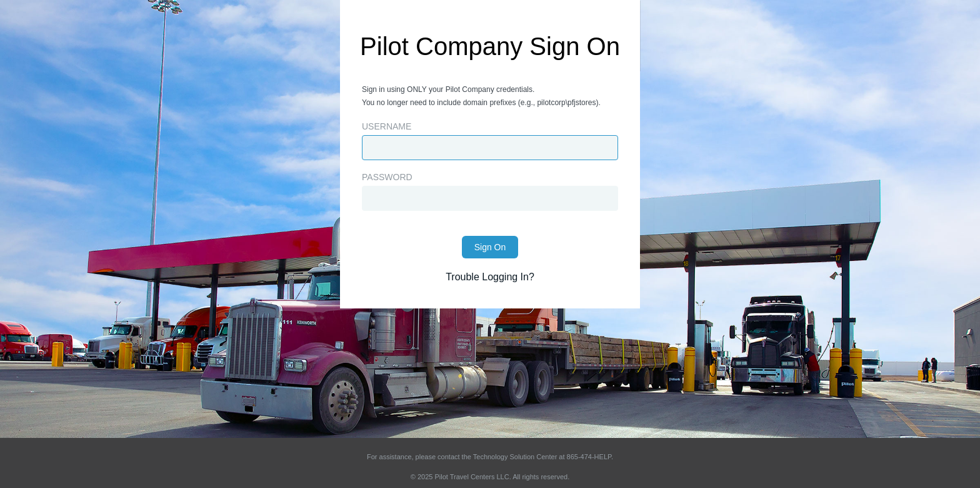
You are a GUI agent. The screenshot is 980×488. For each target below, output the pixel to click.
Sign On (490, 247)
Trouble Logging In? (490, 277)
